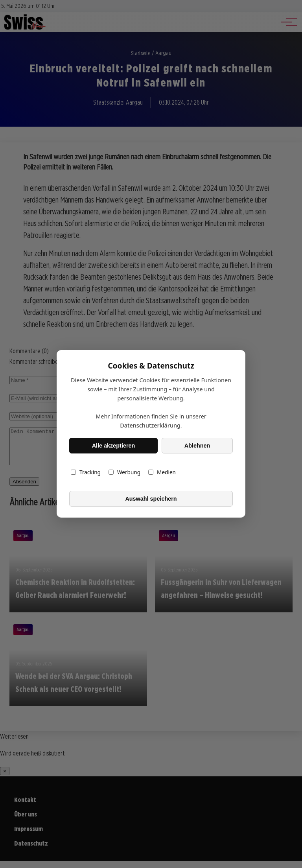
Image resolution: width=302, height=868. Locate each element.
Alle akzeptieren (114, 446)
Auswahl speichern (151, 499)
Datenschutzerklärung (150, 426)
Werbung (124, 473)
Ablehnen (197, 446)
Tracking (86, 473)
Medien (162, 473)
